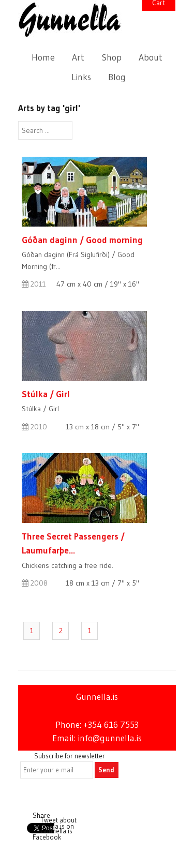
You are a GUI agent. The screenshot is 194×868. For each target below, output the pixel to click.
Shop (112, 57)
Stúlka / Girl (46, 394)
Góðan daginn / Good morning (82, 240)
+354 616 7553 (111, 725)
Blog (117, 77)
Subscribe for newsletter (70, 756)
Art (78, 57)
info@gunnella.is (110, 738)
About (151, 57)
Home (43, 57)
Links (81, 77)
